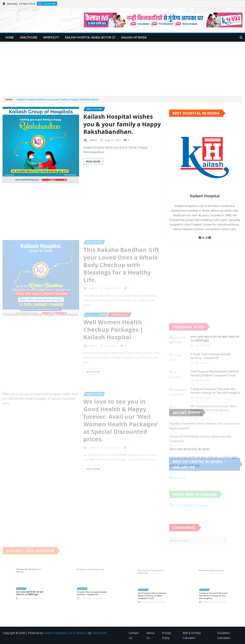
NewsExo (82, 633)
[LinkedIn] (210, 241)
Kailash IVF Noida (134, 37)
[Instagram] (207, 241)
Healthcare (29, 37)
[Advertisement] (122, 67)
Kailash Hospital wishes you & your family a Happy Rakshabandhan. (58, 99)
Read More (93, 163)
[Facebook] (200, 241)
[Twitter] (204, 241)
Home (10, 37)
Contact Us (134, 635)
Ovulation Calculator (224, 635)
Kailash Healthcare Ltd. (58, 633)
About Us (150, 635)
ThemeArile (99, 633)
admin (93, 142)
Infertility (51, 37)
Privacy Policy (167, 635)
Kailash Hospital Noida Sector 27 (90, 37)
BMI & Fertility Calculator (192, 635)
